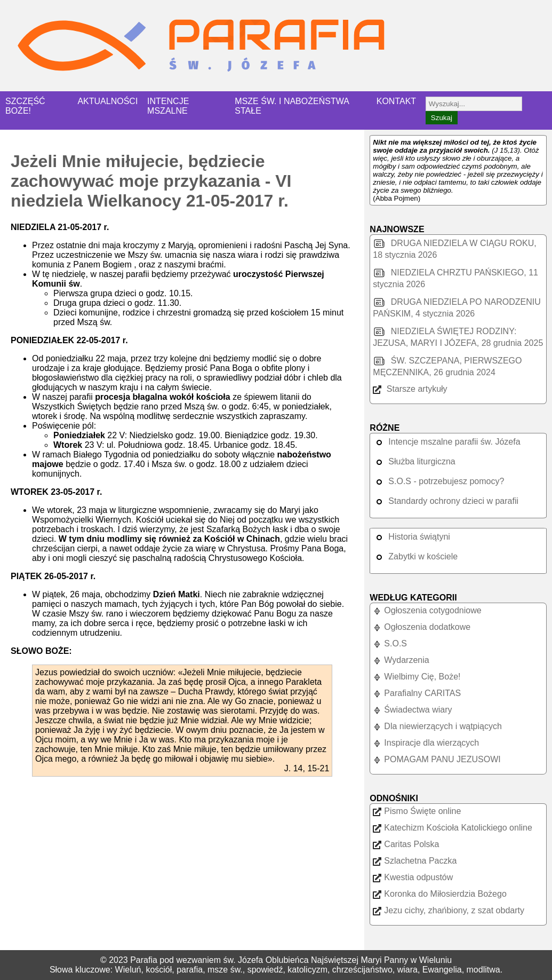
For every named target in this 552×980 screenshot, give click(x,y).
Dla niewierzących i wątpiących (437, 726)
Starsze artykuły (410, 389)
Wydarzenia (401, 660)
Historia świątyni (411, 537)
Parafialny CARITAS (417, 693)
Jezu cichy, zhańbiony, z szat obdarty (449, 910)
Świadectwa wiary (412, 710)
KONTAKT (396, 101)
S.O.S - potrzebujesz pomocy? (438, 481)
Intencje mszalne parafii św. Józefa (446, 442)
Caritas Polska (406, 844)
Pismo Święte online (417, 811)
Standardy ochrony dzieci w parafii (446, 501)
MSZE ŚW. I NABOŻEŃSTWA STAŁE (292, 106)
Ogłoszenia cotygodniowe (427, 610)
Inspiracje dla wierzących (426, 743)
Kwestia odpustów (413, 877)
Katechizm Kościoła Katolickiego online (452, 828)
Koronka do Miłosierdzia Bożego (439, 894)
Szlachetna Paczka (415, 861)
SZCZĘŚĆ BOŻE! (25, 106)
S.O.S (390, 643)
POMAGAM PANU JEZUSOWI (437, 759)
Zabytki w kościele (415, 556)
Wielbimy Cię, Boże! (417, 677)
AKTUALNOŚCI (107, 101)
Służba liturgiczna (414, 461)
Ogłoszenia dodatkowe (422, 627)
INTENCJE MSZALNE (168, 106)
